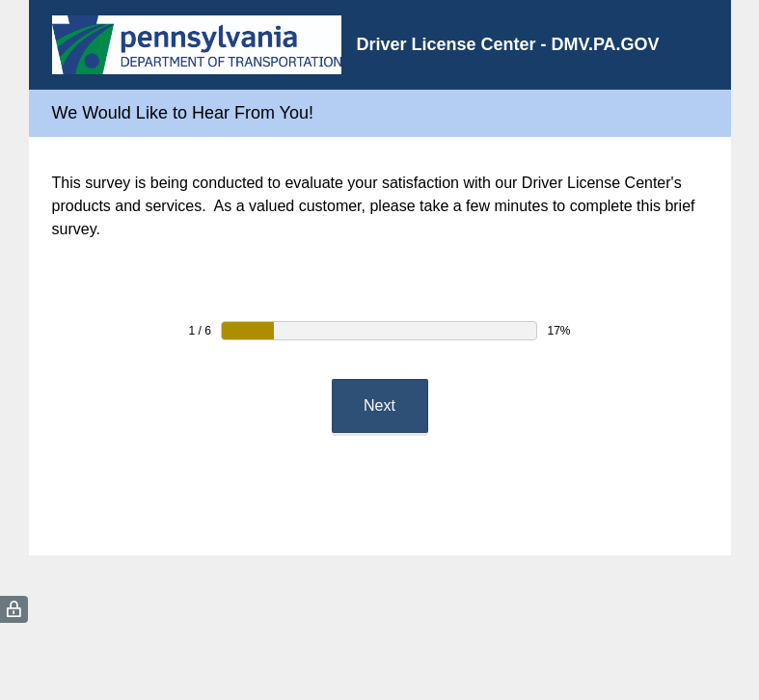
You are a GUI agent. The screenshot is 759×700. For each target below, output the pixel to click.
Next (379, 405)
